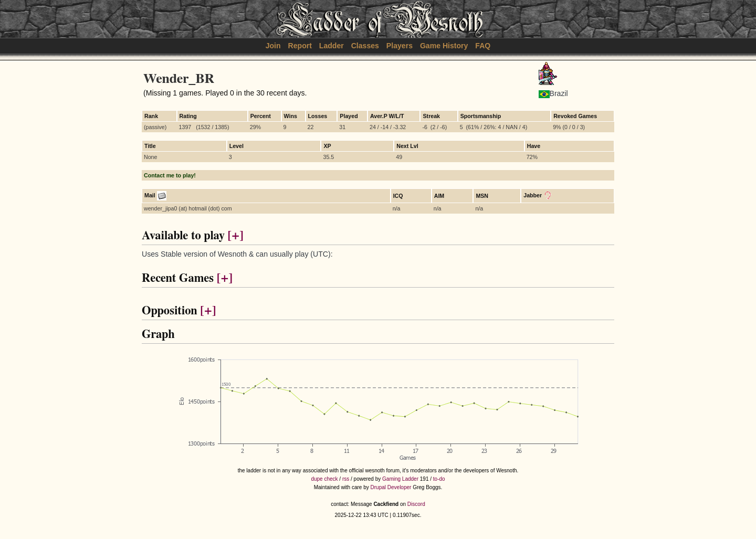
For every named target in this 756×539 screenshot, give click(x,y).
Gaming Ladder (400, 479)
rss (346, 479)
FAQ (483, 46)
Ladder (332, 46)
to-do (439, 479)
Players (400, 46)
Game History (444, 46)
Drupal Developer (391, 487)
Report (300, 46)
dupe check (324, 479)
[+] (235, 236)
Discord (416, 504)
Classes (365, 46)
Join (273, 46)
